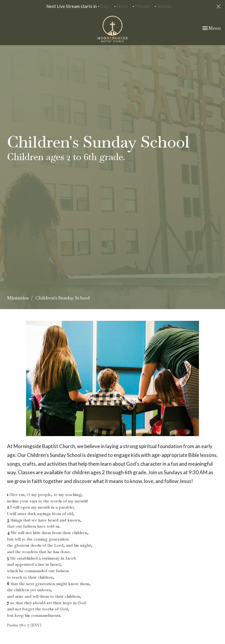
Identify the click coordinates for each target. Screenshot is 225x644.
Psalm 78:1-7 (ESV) (24, 625)
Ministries (18, 298)
